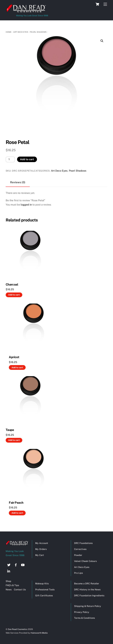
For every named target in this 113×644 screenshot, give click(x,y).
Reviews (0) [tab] (18, 182)
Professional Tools (45, 589)
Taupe (10, 430)
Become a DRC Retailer (87, 583)
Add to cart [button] (14, 295)
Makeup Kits (42, 583)
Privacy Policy (82, 612)
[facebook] (16, 565)
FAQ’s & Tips (12, 585)
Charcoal (12, 284)
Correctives (80, 549)
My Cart (40, 555)
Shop (8, 581)
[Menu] (105, 4)
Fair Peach (16, 503)
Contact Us (20, 589)
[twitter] (9, 565)
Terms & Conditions (84, 618)
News (9, 589)
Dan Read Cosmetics (18, 629)
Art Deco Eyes (21, 32)
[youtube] (23, 565)
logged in (26, 205)
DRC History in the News (87, 589)
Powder (78, 555)
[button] (102, 41)
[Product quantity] (10, 159)
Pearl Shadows (38, 32)
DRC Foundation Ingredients (89, 595)
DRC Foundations (83, 543)
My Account (42, 543)
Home (9, 32)
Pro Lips (78, 573)
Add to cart (27, 159)
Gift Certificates (44, 595)
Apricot (14, 357)
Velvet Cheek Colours (85, 561)
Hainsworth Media (39, 633)
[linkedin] (9, 571)
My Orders (41, 549)
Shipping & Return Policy (88, 606)
